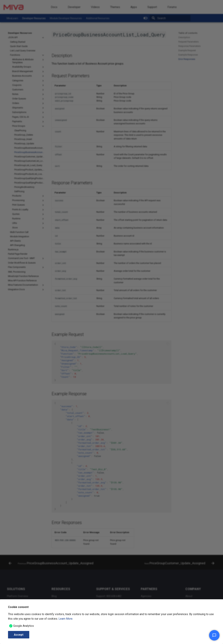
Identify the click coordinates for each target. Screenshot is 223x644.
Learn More (66, 619)
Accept (19, 635)
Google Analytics (24, 626)
